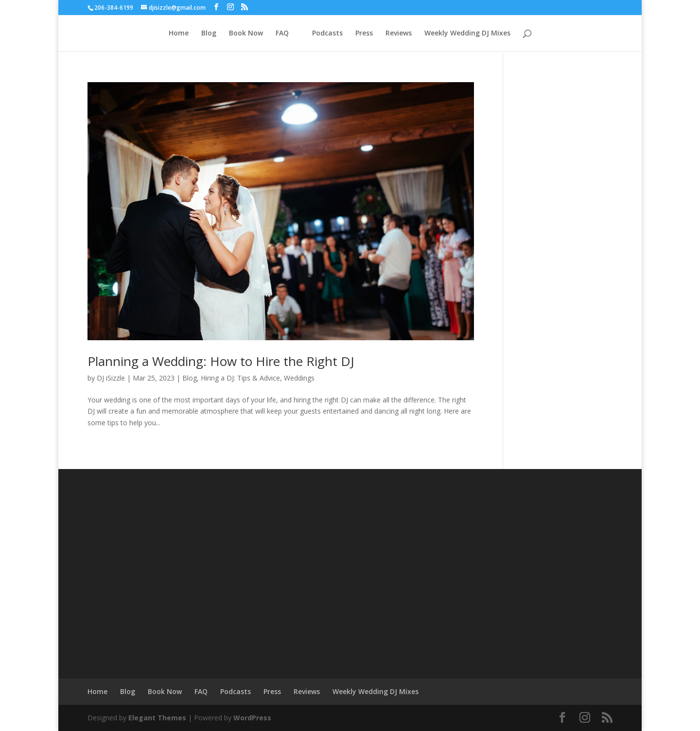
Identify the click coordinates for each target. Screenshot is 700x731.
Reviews (399, 34)
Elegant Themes (157, 718)
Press (364, 34)
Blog (209, 34)
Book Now (246, 34)
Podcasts (327, 34)
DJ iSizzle (111, 378)
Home (179, 34)
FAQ (282, 34)
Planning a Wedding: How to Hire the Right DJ (221, 361)
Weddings (299, 378)
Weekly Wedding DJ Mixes (467, 34)
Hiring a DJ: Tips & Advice (240, 378)
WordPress (252, 718)
